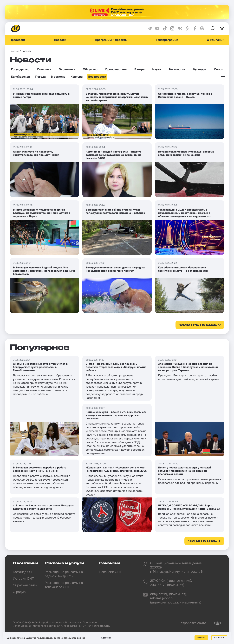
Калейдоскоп (21, 77)
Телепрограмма (167, 40)
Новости (60, 40)
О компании (216, 40)
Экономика (67, 69)
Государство (20, 69)
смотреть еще (198, 325)
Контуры (77, 77)
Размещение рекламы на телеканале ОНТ (64, 585)
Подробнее (105, 638)
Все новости (97, 77)
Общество (90, 69)
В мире (139, 69)
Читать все (202, 541)
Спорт (218, 69)
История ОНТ (23, 579)
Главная (14, 51)
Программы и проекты (111, 40)
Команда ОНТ (23, 572)
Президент (18, 40)
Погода (40, 77)
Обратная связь (25, 585)
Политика (44, 69)
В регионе (58, 77)
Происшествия (116, 69)
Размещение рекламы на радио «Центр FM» (64, 574)
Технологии (177, 69)
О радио (19, 592)
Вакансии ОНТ (110, 572)
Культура (200, 69)
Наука (157, 69)
